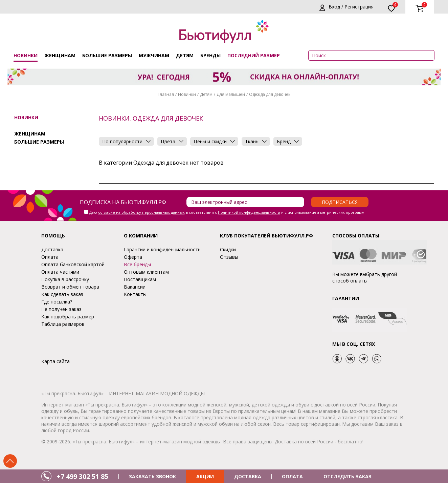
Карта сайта (55, 361)
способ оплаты (350, 281)
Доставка (52, 249)
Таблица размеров (63, 324)
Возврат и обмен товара (70, 287)
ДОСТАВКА (248, 476)
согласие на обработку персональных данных (141, 212)
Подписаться (340, 202)
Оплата (50, 257)
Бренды (210, 55)
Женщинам (60, 55)
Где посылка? (57, 302)
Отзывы (229, 257)
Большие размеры (107, 55)
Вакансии (135, 287)
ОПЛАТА (292, 476)
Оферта (133, 257)
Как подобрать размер (68, 317)
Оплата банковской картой (73, 264)
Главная (166, 94)
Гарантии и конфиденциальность (162, 249)
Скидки (228, 249)
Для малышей (231, 94)
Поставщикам (140, 279)
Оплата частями (60, 272)
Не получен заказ (61, 309)
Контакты (135, 294)
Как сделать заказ (62, 294)
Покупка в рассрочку (65, 279)
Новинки (26, 55)
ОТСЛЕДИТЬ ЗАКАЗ (348, 476)
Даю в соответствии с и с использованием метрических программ (227, 212)
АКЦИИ (205, 476)
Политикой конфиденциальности (249, 212)
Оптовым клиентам (146, 272)
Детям (185, 55)
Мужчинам (154, 55)
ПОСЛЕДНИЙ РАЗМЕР (254, 55)
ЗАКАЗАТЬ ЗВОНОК (152, 476)
